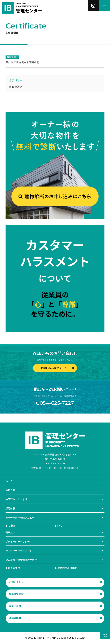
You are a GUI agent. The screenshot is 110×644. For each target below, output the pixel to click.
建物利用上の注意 (67, 568)
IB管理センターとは (16, 499)
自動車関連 (16, 87)
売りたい (10, 532)
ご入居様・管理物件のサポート (22, 560)
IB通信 (12, 526)
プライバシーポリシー (18, 542)
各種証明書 (15, 618)
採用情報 (10, 508)
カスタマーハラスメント (19, 551)
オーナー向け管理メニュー (20, 518)
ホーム (9, 481)
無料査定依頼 (16, 594)
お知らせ (10, 490)
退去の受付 (14, 568)
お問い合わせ (16, 582)
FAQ (60, 526)
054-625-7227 (57, 403)
